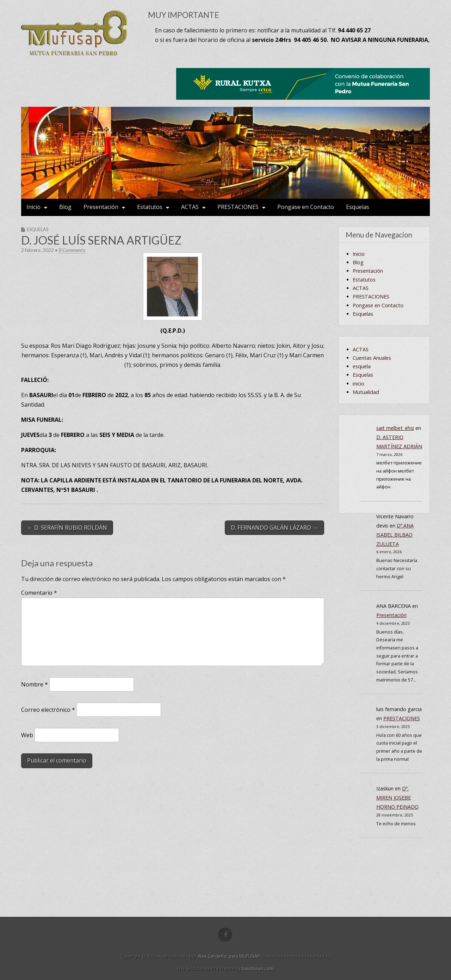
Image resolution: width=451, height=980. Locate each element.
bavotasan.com (258, 968)
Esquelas (358, 207)
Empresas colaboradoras (389, 262)
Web (27, 735)
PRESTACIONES (238, 207)
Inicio (33, 207)
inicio (359, 452)
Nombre (35, 684)
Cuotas (368, 356)
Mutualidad (366, 460)
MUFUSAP (250, 956)
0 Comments (72, 250)
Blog (65, 207)
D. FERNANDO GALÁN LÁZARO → (274, 528)
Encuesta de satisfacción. (389, 288)
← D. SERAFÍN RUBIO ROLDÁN (67, 528)
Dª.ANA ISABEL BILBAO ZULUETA (395, 603)
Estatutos (150, 207)
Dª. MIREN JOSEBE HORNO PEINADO (397, 866)
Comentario (39, 593)
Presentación (101, 207)
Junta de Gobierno (381, 365)
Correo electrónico (48, 710)
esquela (362, 435)
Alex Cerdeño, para (218, 956)
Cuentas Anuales (379, 340)
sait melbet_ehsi (395, 496)
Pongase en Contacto (306, 207)
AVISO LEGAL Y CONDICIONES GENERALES (377, 314)
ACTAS (190, 207)
